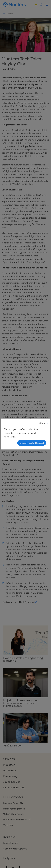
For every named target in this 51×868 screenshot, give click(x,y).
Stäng (43, 423)
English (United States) (32, 443)
